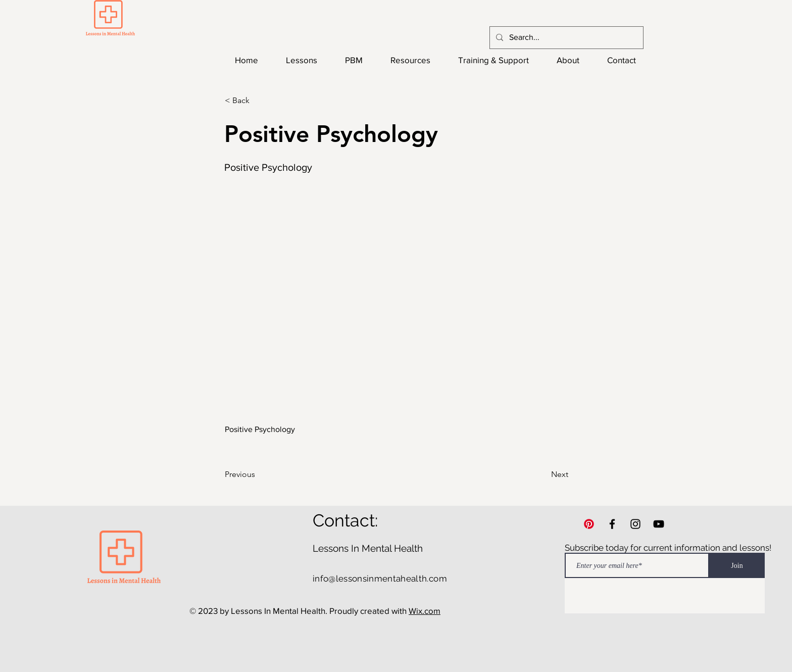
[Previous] (258, 474)
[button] (258, 101)
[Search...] (565, 38)
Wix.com (425, 611)
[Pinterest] (589, 524)
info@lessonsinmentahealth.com (380, 579)
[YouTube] (659, 524)
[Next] (543, 474)
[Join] (737, 565)
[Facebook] (612, 524)
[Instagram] (635, 524)
